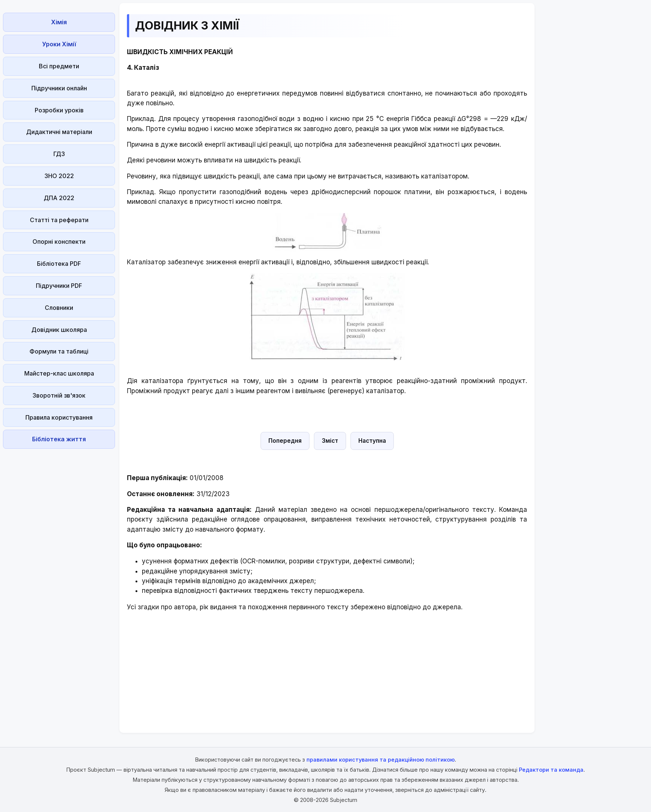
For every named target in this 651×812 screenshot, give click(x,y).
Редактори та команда (551, 770)
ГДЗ (59, 154)
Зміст (330, 441)
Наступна (372, 441)
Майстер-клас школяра (59, 373)
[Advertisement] (59, 564)
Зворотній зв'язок (59, 395)
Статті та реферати (59, 220)
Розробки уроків (59, 110)
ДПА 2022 (59, 198)
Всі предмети (59, 66)
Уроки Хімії (59, 44)
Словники (59, 308)
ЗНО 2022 (59, 176)
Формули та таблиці (59, 351)
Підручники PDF (59, 286)
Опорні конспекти (59, 242)
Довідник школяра (59, 330)
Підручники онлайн (59, 88)
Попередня (285, 441)
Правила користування (59, 417)
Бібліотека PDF (59, 264)
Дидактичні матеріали (59, 132)
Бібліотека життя (59, 439)
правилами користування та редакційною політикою (381, 760)
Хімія (59, 22)
